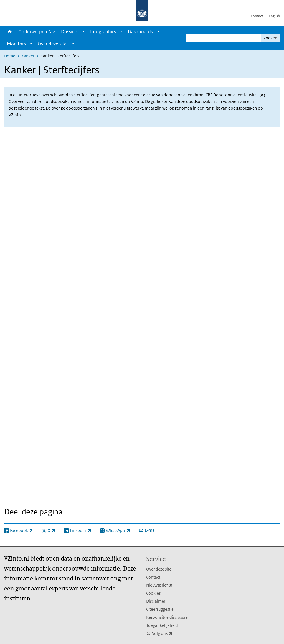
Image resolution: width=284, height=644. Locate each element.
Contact (257, 16)
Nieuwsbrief (172, 585)
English (274, 16)
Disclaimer (156, 601)
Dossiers (70, 32)
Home (10, 32)
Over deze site (159, 569)
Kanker (28, 56)
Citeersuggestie (160, 609)
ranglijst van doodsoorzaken (231, 108)
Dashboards (140, 32)
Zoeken (270, 38)
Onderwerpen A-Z (37, 32)
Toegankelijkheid (162, 625)
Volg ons (174, 633)
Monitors (16, 44)
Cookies (153, 593)
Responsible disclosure (167, 617)
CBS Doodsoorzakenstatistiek (235, 95)
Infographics (103, 32)
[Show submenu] (83, 32)
